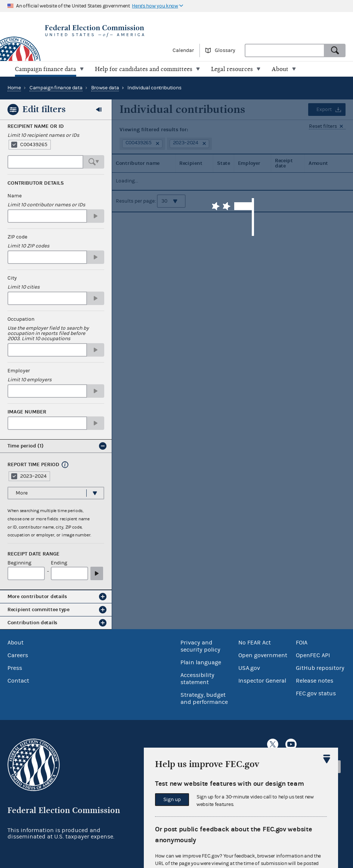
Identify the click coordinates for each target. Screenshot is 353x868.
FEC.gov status (316, 693)
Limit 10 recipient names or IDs (43, 135)
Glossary (225, 50)
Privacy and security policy (200, 646)
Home (14, 88)
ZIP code (17, 237)
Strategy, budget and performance (204, 698)
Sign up (172, 800)
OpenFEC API (313, 655)
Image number (27, 412)
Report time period (33, 465)
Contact (18, 681)
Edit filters (44, 109)
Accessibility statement (197, 679)
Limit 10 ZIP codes (28, 246)
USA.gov (249, 668)
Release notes (315, 681)
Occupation (21, 319)
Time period (26, 446)
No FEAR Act (255, 643)
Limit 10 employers (30, 380)
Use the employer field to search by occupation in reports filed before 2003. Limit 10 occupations (48, 333)
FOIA (302, 643)
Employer (19, 371)
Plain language (201, 662)
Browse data (105, 88)
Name (15, 196)
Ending (59, 563)
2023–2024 (33, 476)
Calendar (183, 50)
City (12, 278)
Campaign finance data (56, 88)
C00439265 (34, 145)
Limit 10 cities (24, 287)
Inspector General (262, 681)
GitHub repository (320, 668)
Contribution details (32, 623)
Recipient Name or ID (36, 126)
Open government (263, 655)
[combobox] (285, 50)
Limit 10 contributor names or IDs (46, 205)
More (22, 493)
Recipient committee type (38, 610)
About (16, 643)
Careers (18, 655)
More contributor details (37, 596)
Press (15, 668)
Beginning (19, 563)
